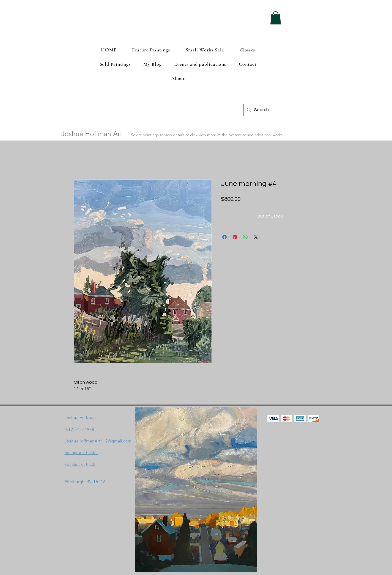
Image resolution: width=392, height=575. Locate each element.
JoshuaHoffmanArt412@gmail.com (98, 441)
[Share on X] (256, 237)
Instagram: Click (82, 453)
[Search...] (285, 110)
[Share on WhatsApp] (245, 237)
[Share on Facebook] (224, 237)
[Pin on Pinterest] (235, 237)
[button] (276, 18)
